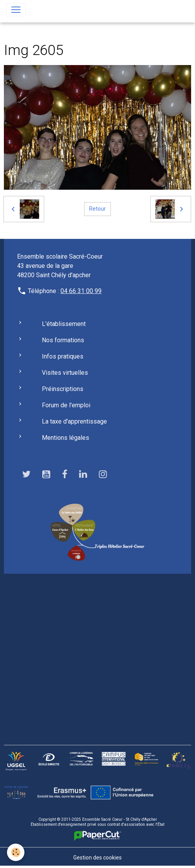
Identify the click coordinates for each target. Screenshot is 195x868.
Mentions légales (66, 438)
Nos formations (63, 340)
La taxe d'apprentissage (74, 421)
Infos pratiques (63, 356)
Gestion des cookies (97, 858)
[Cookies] (16, 852)
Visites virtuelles (65, 373)
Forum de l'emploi (66, 405)
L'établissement (64, 324)
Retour (97, 209)
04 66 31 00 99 (81, 291)
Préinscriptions (63, 389)
